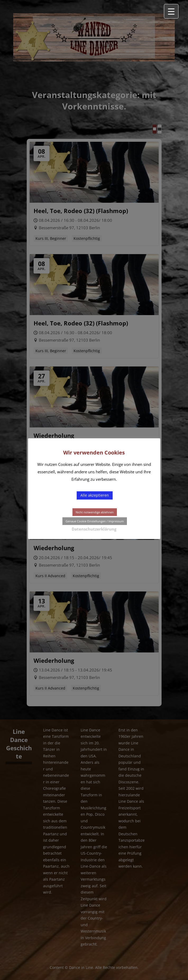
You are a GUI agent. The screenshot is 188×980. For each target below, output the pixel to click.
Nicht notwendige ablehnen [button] (95, 512)
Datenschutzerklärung (94, 529)
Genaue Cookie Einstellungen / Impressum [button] (95, 521)
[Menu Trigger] (171, 11)
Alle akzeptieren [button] (95, 495)
